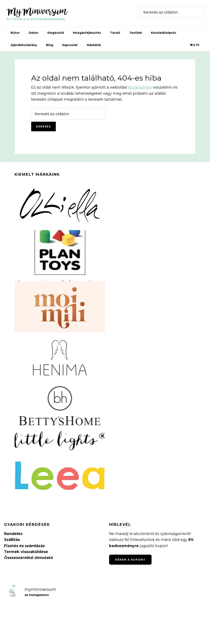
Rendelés (13, 534)
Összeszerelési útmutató (29, 558)
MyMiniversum (37, 11)
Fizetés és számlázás (24, 546)
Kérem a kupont (130, 560)
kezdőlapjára (140, 87)
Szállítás (12, 540)
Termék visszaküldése (26, 552)
